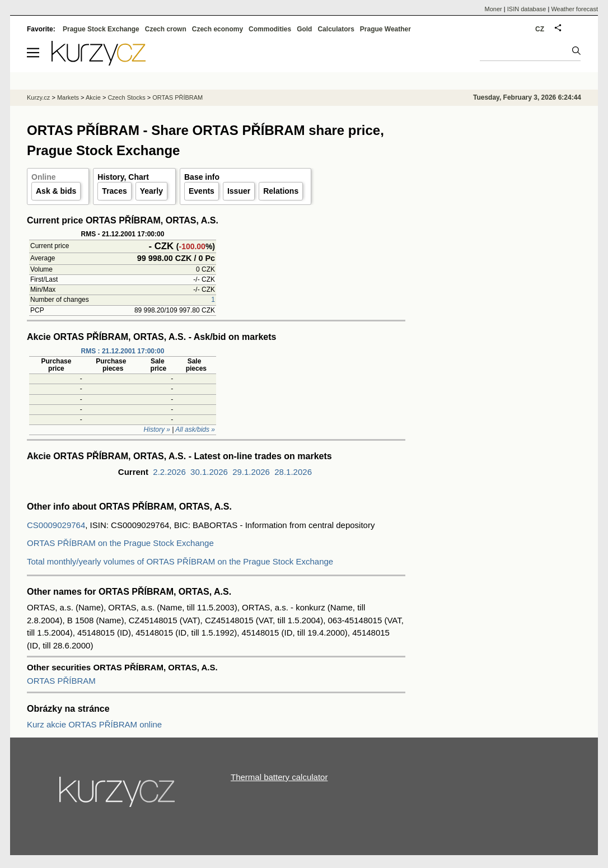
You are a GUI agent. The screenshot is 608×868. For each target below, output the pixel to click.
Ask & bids (56, 191)
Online (44, 177)
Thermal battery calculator (279, 777)
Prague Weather (385, 29)
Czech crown (166, 29)
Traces (114, 191)
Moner (494, 9)
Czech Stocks (126, 97)
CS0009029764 (56, 525)
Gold (304, 29)
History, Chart (123, 177)
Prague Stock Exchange (101, 29)
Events (202, 191)
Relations (281, 191)
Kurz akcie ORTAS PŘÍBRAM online (94, 724)
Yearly (151, 191)
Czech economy (218, 29)
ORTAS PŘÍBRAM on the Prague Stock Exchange (120, 543)
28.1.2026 (293, 472)
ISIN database (527, 9)
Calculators (336, 29)
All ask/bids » (195, 430)
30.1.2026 (209, 472)
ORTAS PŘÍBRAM (61, 681)
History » (157, 430)
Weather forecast (574, 9)
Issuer (239, 191)
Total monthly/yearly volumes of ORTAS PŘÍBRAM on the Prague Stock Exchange (180, 561)
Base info (202, 177)
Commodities (270, 29)
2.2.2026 (169, 472)
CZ (540, 29)
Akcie (93, 97)
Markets (68, 97)
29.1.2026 (251, 472)
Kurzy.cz (38, 97)
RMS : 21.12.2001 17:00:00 (123, 351)
